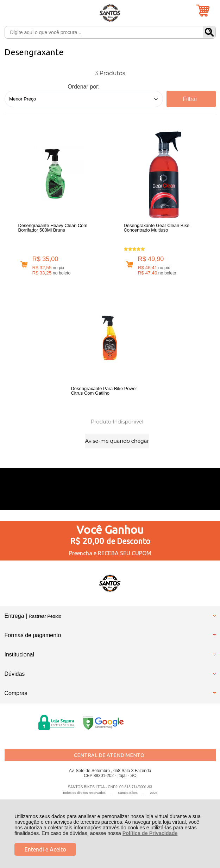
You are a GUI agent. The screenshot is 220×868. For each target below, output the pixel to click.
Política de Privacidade (150, 833)
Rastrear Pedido (45, 616)
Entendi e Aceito (45, 849)
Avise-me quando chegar (117, 441)
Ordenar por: (84, 87)
